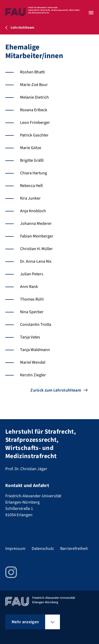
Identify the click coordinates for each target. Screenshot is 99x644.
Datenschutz (43, 549)
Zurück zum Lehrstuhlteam (56, 390)
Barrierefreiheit (74, 549)
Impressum (15, 549)
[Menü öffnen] (91, 13)
